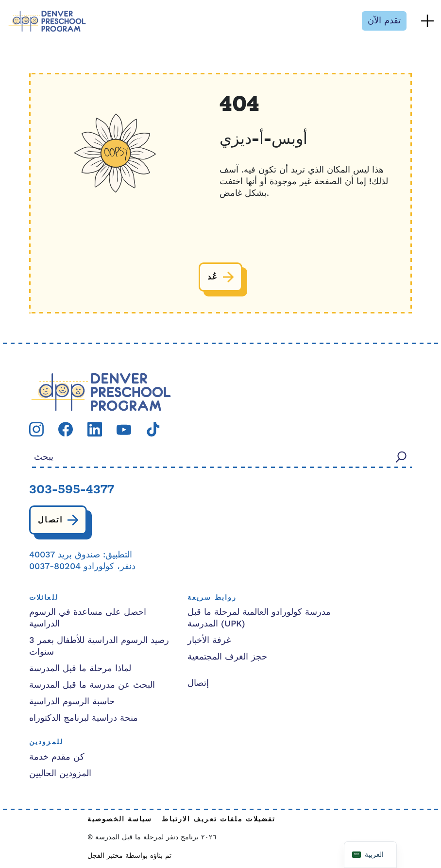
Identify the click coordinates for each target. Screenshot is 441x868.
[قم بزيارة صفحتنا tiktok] (153, 429)
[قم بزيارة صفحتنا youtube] (124, 429)
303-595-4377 (72, 490)
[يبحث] (401, 457)
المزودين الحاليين (60, 773)
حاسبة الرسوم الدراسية (72, 702)
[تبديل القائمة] (427, 21)
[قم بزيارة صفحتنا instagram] (36, 429)
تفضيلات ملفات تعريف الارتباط (219, 820)
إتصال (198, 683)
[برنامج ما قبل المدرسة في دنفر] (47, 21)
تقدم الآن (384, 21)
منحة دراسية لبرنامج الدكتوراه (84, 718)
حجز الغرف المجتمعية (227, 657)
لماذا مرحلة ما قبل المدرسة (80, 668)
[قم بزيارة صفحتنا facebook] (66, 429)
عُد (213, 277)
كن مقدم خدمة (57, 757)
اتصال (50, 520)
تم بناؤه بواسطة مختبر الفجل (129, 856)
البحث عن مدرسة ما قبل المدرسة (92, 685)
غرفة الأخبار (209, 640)
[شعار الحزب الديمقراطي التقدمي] (101, 391)
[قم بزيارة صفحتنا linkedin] (95, 429)
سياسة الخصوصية (120, 820)
